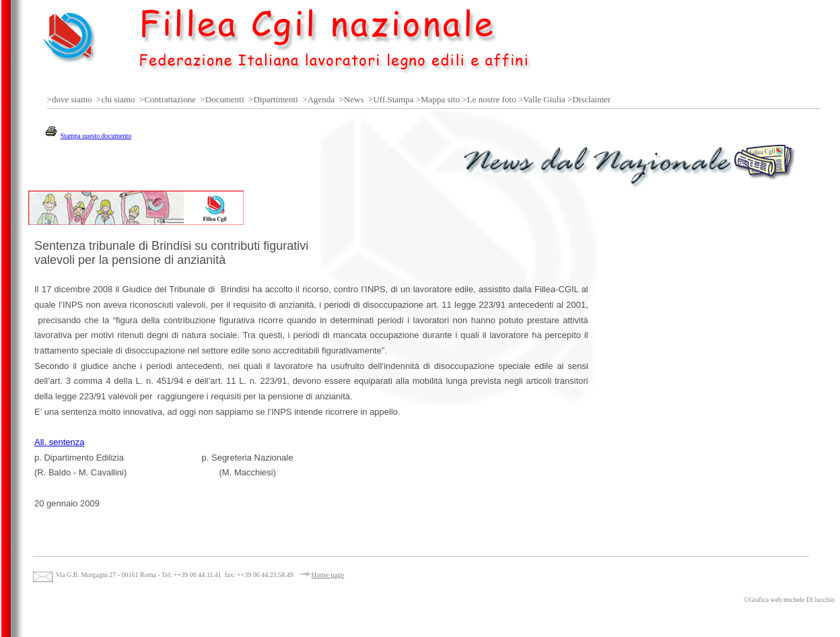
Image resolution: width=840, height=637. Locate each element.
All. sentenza (59, 442)
